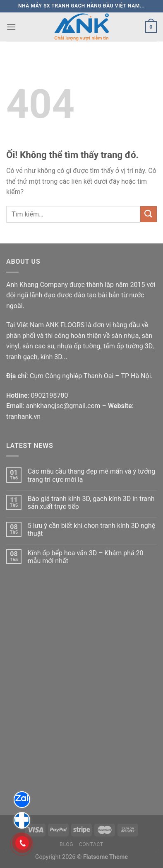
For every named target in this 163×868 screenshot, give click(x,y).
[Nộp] (149, 214)
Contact (91, 844)
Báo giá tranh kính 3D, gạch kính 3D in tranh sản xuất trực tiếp (91, 503)
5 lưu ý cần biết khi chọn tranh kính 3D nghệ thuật (91, 530)
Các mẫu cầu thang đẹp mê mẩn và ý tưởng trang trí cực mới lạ (91, 475)
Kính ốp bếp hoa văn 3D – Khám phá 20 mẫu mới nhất (86, 557)
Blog (66, 844)
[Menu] (11, 27)
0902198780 (49, 395)
